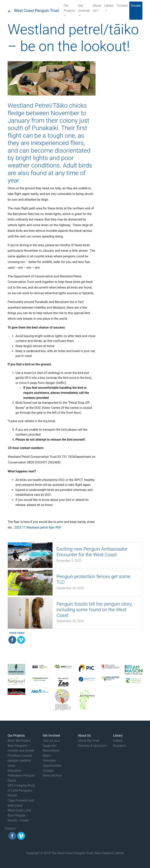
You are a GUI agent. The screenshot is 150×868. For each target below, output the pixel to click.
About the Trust (89, 741)
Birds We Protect (19, 741)
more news (17, 633)
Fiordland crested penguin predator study (20, 761)
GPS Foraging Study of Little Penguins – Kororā (21, 790)
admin (119, 853)
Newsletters (51, 751)
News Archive (52, 775)
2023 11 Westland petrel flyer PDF (38, 527)
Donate (136, 6)
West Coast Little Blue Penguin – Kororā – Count (19, 815)
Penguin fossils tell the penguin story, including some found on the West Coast (94, 610)
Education (15, 771)
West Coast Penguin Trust (37, 11)
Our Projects (69, 8)
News (47, 756)
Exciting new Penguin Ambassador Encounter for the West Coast (92, 552)
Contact (122, 6)
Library (109, 6)
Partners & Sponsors (92, 746)
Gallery (118, 741)
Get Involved (84, 8)
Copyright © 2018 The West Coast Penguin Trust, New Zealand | (71, 853)
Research (120, 746)
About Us (97, 8)
